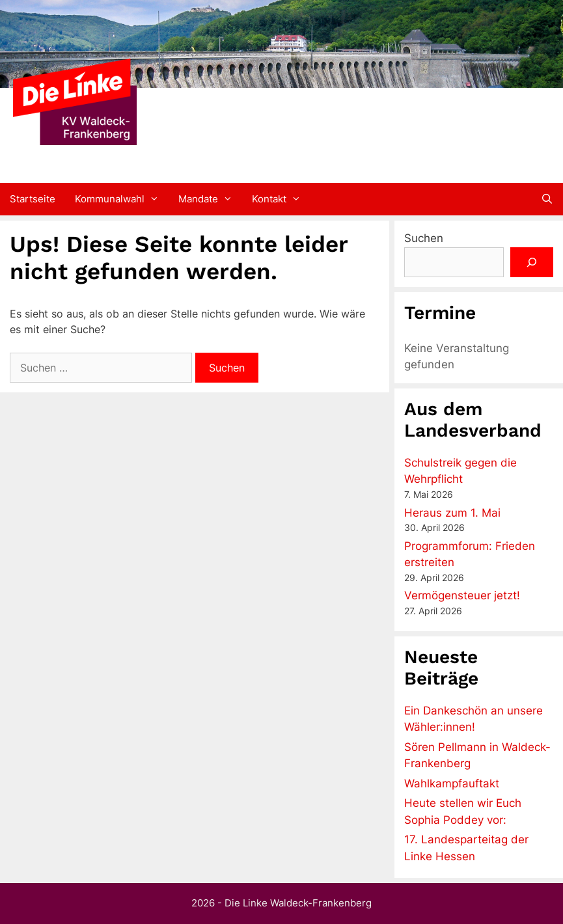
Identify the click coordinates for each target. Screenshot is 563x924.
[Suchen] (532, 262)
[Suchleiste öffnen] (547, 199)
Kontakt (281, 199)
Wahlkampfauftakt (452, 783)
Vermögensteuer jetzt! (462, 595)
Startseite (33, 199)
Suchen (424, 238)
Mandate (210, 199)
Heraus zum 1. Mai (452, 513)
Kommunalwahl (122, 199)
